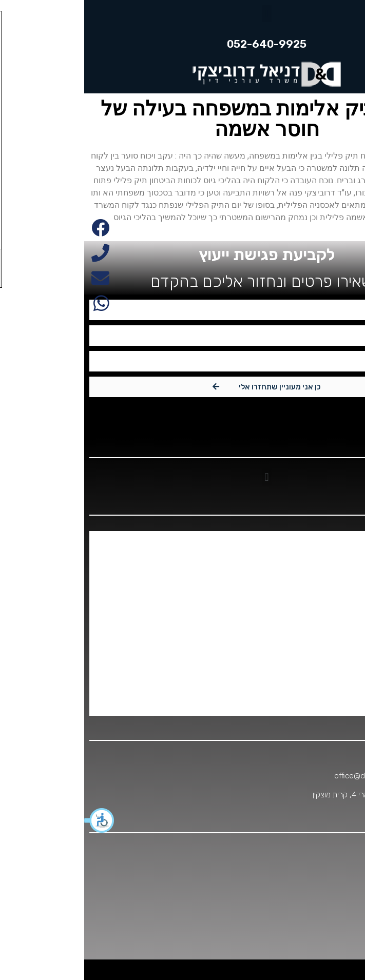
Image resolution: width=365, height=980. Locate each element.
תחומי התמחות (328, 705)
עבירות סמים (331, 644)
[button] (15, 820)
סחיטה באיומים (327, 603)
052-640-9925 (320, 757)
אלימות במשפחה (324, 541)
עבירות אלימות (328, 623)
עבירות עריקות (328, 664)
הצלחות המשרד (325, 685)
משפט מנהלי (330, 582)
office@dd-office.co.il (287, 776)
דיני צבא (337, 562)
